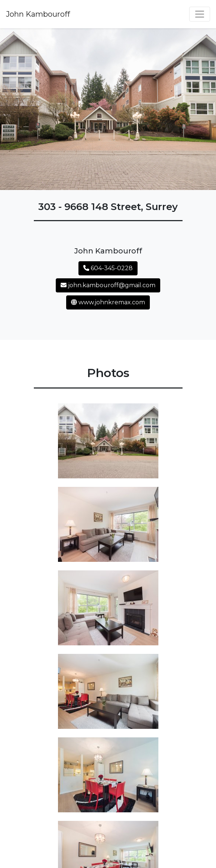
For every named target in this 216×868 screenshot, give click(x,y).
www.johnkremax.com (108, 302)
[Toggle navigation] (200, 14)
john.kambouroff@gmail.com (108, 285)
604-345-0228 (108, 268)
